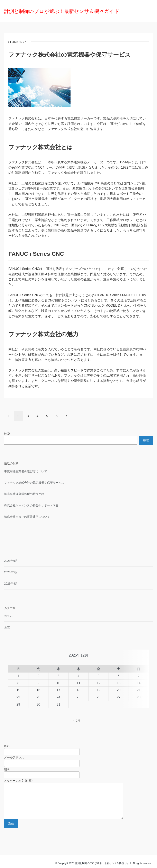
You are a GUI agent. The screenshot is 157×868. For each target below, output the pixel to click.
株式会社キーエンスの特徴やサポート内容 (31, 505)
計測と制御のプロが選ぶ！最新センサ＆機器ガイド (62, 11)
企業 (7, 627)
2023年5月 (11, 572)
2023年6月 (11, 561)
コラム (8, 616)
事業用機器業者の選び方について (26, 471)
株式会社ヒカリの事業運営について (27, 517)
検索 (7, 434)
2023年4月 (11, 584)
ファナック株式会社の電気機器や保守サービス (70, 55)
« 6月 (77, 711)
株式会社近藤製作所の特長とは (24, 494)
